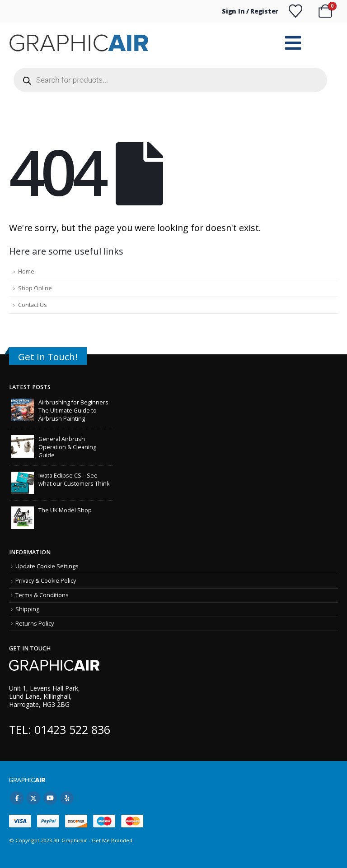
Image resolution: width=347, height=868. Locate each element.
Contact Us (33, 305)
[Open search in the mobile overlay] (170, 80)
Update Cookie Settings (47, 566)
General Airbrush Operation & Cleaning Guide (67, 447)
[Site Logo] (80, 43)
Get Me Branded (111, 840)
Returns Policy (35, 624)
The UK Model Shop (65, 510)
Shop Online (35, 288)
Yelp (67, 798)
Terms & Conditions (42, 595)
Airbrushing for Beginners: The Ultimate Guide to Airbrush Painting (74, 411)
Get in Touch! (48, 357)
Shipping (27, 609)
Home (26, 272)
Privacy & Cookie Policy (46, 581)
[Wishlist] (295, 11)
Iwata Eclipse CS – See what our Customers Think (74, 480)
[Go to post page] (23, 409)
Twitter (33, 798)
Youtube (50, 798)
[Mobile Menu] (293, 43)
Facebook (17, 798)
